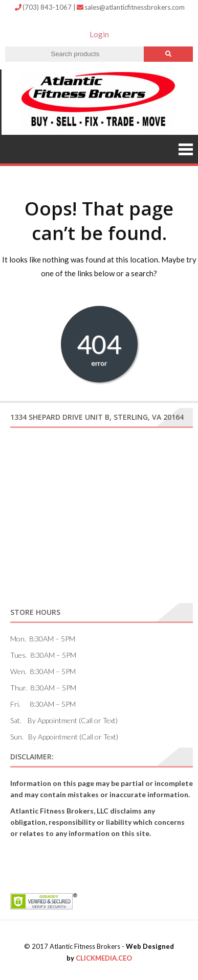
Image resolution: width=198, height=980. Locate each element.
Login (99, 34)
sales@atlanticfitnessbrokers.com (131, 7)
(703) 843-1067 (44, 7)
